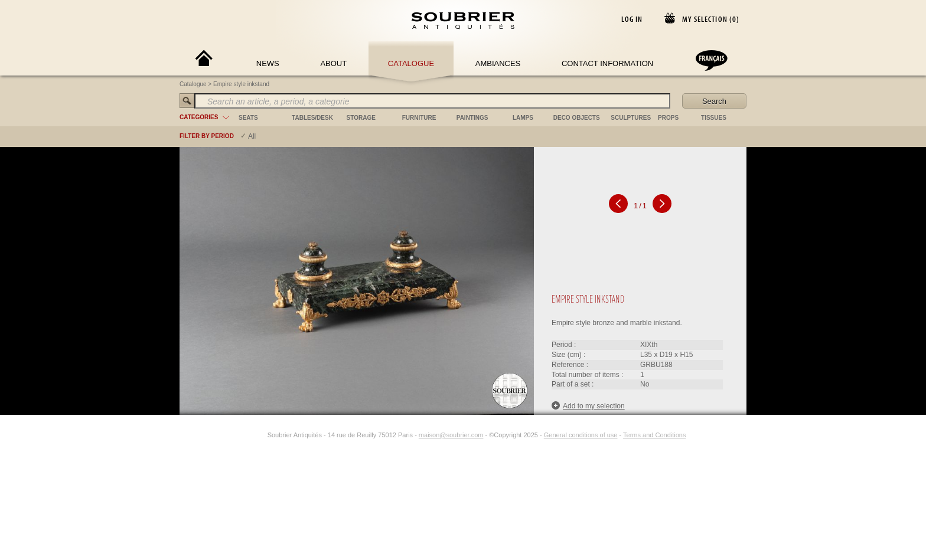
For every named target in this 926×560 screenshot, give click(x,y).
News (268, 63)
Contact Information (607, 63)
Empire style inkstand (241, 84)
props (668, 118)
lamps (523, 118)
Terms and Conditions (654, 435)
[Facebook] (246, 435)
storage (361, 118)
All (252, 136)
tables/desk (312, 118)
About (333, 63)
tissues (714, 118)
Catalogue (411, 63)
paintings (472, 118)
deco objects (577, 118)
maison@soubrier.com (451, 435)
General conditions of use (581, 435)
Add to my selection (588, 406)
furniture (419, 118)
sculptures (631, 118)
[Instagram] (260, 435)
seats (248, 118)
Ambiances (498, 63)
